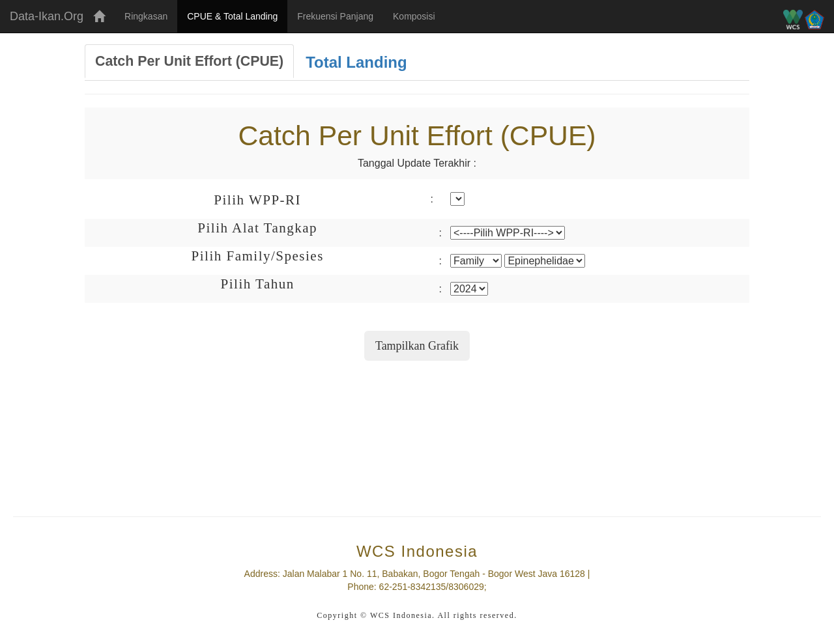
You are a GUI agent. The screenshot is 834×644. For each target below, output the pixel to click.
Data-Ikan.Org (47, 16)
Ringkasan (146, 16)
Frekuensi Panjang (335, 16)
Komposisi (414, 16)
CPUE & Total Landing (237, 15)
